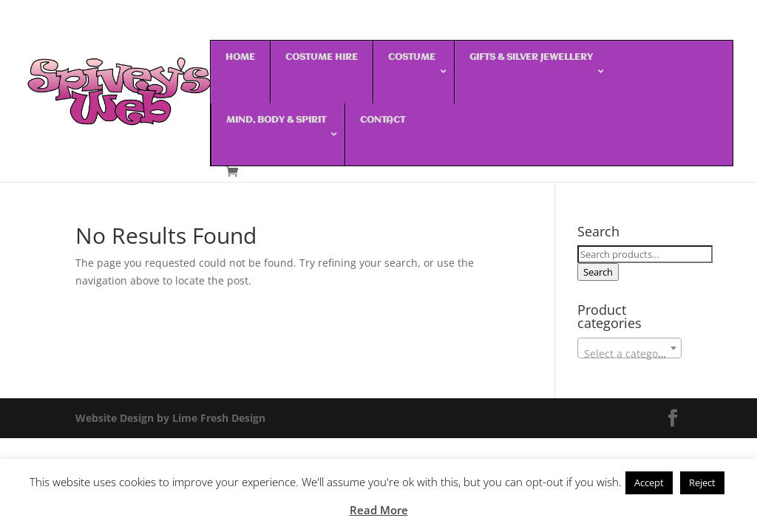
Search (598, 272)
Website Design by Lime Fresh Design (170, 418)
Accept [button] (649, 482)
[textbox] (629, 354)
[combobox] (629, 348)
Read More (379, 510)
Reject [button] (702, 482)
